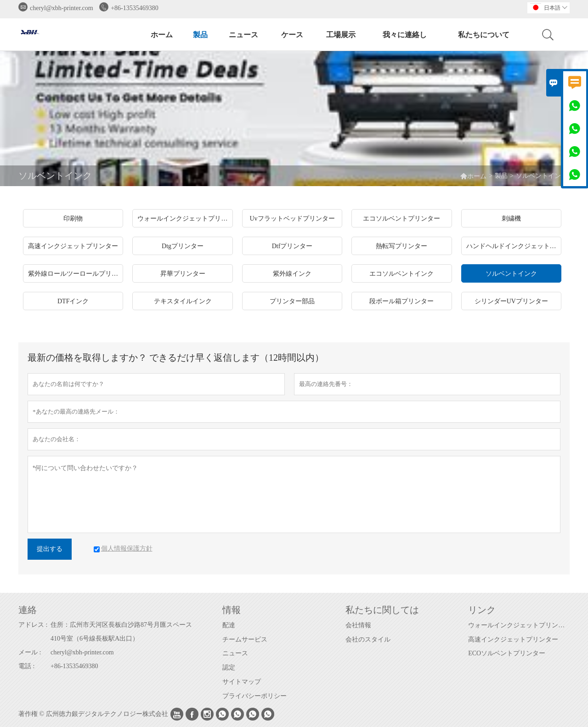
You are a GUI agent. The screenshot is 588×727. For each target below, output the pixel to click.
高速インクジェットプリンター (513, 639)
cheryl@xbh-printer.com (62, 8)
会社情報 (358, 625)
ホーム (162, 35)
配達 (229, 625)
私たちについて (484, 35)
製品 (200, 35)
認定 (229, 667)
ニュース (243, 35)
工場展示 (341, 35)
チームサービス (245, 639)
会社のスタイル (368, 639)
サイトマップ (242, 682)
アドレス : (33, 625)
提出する (50, 549)
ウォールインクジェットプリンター (519, 625)
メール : (30, 652)
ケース (292, 35)
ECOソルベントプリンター (507, 653)
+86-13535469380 (135, 8)
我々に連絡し (405, 35)
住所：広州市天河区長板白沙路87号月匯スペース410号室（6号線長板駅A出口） (121, 632)
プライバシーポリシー (254, 696)
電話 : (26, 666)
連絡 (28, 610)
